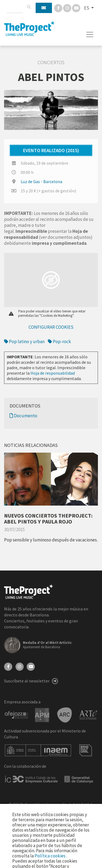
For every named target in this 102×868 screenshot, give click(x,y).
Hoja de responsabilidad (53, 373)
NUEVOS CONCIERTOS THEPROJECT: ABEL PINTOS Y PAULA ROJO (48, 518)
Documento (23, 416)
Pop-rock (59, 341)
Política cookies (50, 856)
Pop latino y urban (24, 341)
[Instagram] (68, 8)
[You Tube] (76, 8)
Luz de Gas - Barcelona (41, 181)
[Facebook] (59, 8)
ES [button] (87, 8)
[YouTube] (31, 666)
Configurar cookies (51, 327)
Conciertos (51, 62)
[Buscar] (29, 7)
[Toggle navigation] (90, 35)
